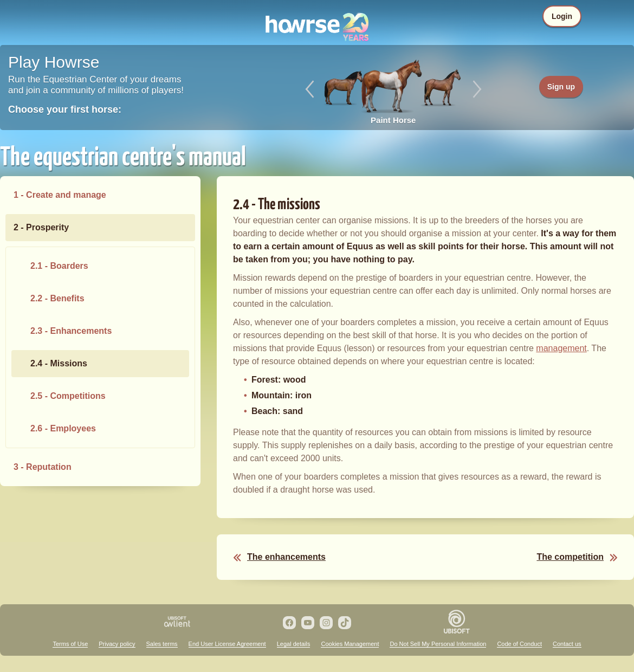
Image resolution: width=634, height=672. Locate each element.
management (561, 348)
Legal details (294, 644)
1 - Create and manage (60, 195)
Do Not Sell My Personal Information (438, 644)
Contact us (567, 644)
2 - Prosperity (41, 227)
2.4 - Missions (59, 363)
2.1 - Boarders (59, 266)
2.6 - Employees (63, 428)
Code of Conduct (519, 644)
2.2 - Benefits (57, 298)
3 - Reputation (43, 467)
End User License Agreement (227, 644)
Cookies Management (350, 644)
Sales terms (162, 644)
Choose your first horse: (65, 109)
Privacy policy (117, 644)
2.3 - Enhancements (71, 331)
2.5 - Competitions (68, 396)
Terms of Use (70, 644)
